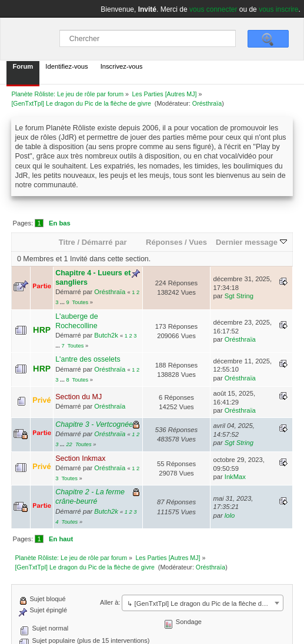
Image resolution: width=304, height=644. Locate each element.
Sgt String (239, 296)
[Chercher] (148, 38)
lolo (230, 515)
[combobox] (203, 603)
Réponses (164, 242)
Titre (67, 242)
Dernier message (251, 242)
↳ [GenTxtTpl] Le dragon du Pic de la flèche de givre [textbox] (204, 603)
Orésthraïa (207, 103)
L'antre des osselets (88, 359)
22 (69, 444)
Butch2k (106, 335)
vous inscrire (278, 9)
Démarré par (104, 242)
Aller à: (110, 602)
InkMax (235, 477)
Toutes (81, 302)
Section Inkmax (80, 458)
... (63, 302)
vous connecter (213, 9)
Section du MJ (78, 397)
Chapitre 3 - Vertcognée (94, 424)
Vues (198, 242)
